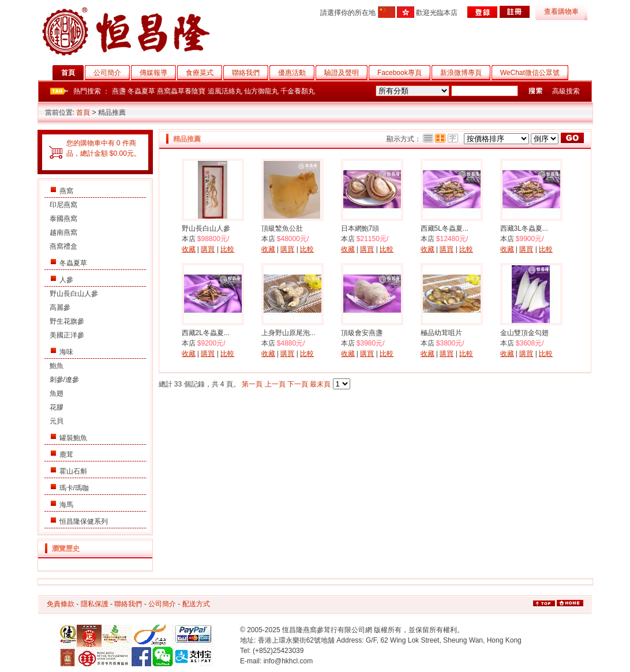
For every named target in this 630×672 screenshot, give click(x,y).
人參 (66, 280)
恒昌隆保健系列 (84, 521)
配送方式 (196, 604)
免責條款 (61, 604)
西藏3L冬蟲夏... (524, 228)
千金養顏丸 (298, 91)
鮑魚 (57, 366)
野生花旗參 (67, 321)
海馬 (66, 505)
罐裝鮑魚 (73, 438)
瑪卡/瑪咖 (74, 488)
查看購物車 (561, 12)
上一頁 (275, 384)
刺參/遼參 (64, 380)
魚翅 (57, 393)
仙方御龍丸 (261, 91)
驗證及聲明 (346, 73)
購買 (208, 249)
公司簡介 (112, 73)
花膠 (57, 407)
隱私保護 (95, 604)
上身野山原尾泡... (288, 333)
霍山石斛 (73, 471)
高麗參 (60, 307)
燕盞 (119, 91)
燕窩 (66, 191)
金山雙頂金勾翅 (524, 333)
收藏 (189, 249)
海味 (66, 352)
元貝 (57, 421)
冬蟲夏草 (141, 91)
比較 (227, 249)
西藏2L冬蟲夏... (206, 333)
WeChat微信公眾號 (534, 73)
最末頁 (320, 384)
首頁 (72, 73)
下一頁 (298, 384)
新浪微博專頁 (465, 73)
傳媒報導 (158, 73)
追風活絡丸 (225, 91)
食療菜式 (204, 73)
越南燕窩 (63, 232)
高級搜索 (566, 91)
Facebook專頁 (404, 73)
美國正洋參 (67, 335)
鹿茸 (66, 455)
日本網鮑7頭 (360, 228)
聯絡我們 (250, 73)
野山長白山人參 (74, 294)
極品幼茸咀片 (441, 333)
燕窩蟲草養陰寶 (181, 91)
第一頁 (252, 384)
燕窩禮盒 (63, 246)
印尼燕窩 (63, 205)
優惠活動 (296, 73)
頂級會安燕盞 (362, 333)
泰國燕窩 (63, 219)
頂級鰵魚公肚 (282, 228)
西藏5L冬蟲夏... (445, 228)
